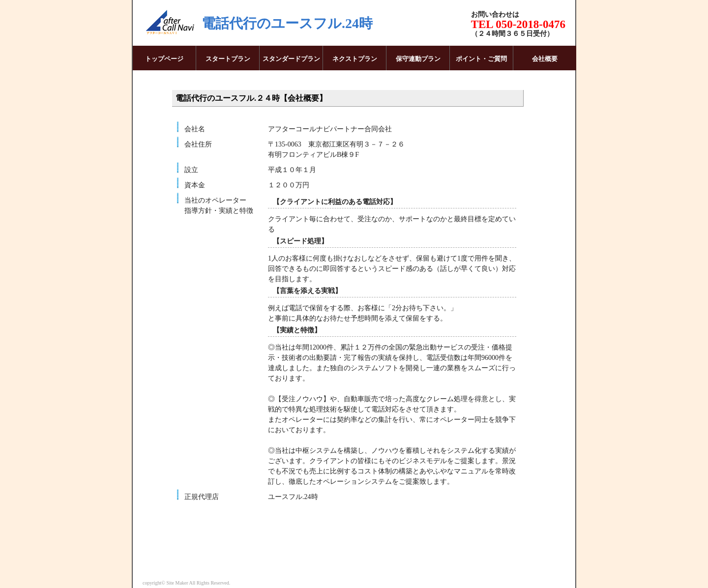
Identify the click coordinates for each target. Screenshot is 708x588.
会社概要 (545, 59)
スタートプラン (228, 59)
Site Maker (177, 583)
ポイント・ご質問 (481, 59)
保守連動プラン (418, 59)
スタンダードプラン (291, 59)
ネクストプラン (355, 59)
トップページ (164, 59)
